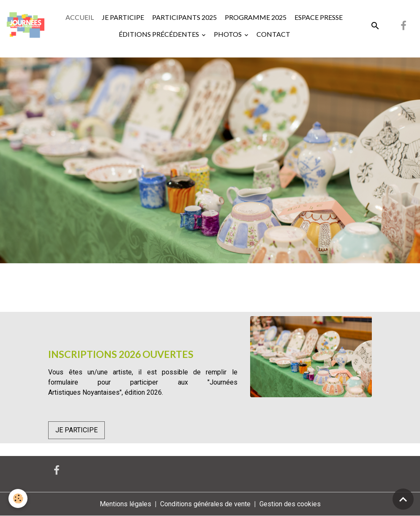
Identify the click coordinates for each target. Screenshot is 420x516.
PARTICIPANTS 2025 (184, 17)
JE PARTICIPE (122, 17)
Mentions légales (125, 504)
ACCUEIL (80, 17)
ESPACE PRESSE (318, 17)
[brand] (26, 26)
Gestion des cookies (290, 504)
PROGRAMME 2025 (255, 17)
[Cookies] (18, 498)
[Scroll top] (403, 499)
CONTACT (273, 34)
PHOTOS (228, 34)
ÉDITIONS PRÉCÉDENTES (159, 34)
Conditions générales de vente (205, 504)
